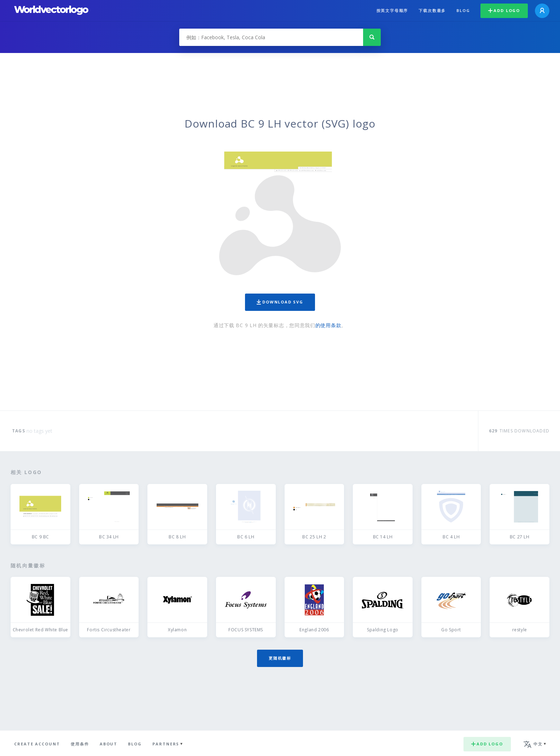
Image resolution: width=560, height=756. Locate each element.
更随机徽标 (280, 658)
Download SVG (280, 302)
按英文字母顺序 (392, 10)
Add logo (504, 10)
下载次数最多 (432, 10)
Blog (463, 10)
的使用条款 (328, 325)
